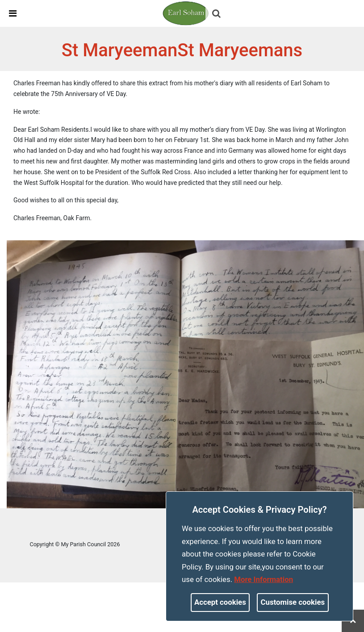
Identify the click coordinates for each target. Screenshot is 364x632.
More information (264, 579)
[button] (217, 14)
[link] (186, 13)
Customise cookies (293, 602)
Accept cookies (220, 602)
